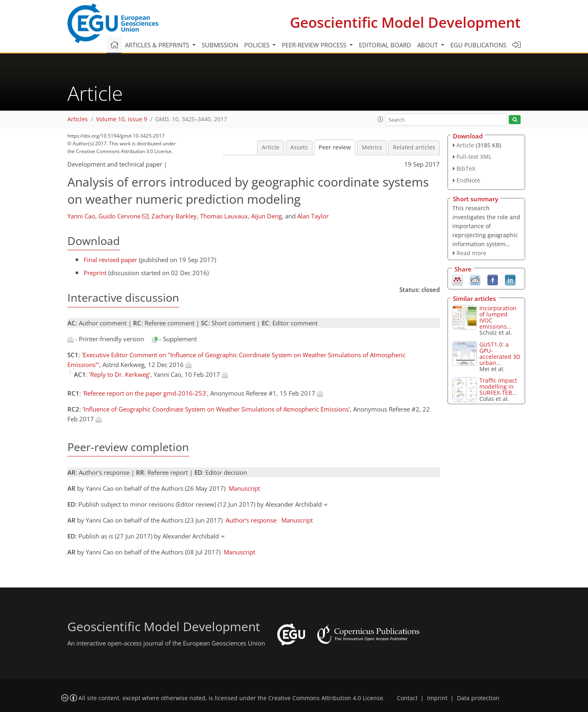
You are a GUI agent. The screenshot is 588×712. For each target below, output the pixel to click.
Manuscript (244, 488)
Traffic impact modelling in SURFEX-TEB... (498, 386)
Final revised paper (110, 260)
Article (271, 147)
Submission (220, 45)
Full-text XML (474, 157)
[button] (381, 119)
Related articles (414, 147)
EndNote (468, 180)
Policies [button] (258, 45)
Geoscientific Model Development (405, 22)
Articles (78, 119)
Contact (407, 698)
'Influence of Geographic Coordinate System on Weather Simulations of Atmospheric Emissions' (216, 409)
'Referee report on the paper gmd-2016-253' (145, 393)
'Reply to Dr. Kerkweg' (120, 374)
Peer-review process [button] (315, 45)
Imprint (437, 698)
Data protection (478, 698)
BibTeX (466, 168)
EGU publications (478, 45)
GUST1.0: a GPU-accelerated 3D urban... (500, 354)
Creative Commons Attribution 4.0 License (326, 698)
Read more (471, 253)
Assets (299, 147)
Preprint (95, 273)
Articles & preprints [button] (158, 45)
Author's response (251, 520)
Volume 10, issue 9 (121, 119)
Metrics (372, 147)
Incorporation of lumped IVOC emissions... (498, 317)
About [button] (428, 45)
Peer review (335, 147)
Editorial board (385, 45)
